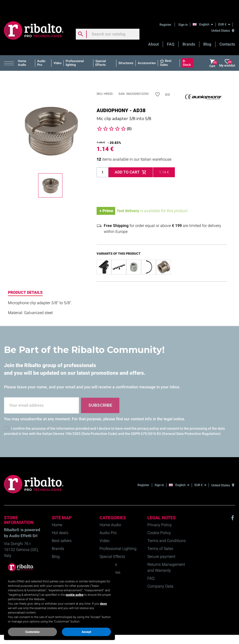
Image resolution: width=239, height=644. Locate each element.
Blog (207, 31)
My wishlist (227, 50)
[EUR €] (224, 11)
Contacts (227, 31)
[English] (204, 11)
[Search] (108, 21)
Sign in (183, 11)
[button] (10, 50)
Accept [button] (86, 632)
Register (166, 11)
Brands (189, 31)
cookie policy (75, 595)
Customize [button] (32, 632)
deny (103, 604)
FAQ (171, 31)
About (153, 31)
